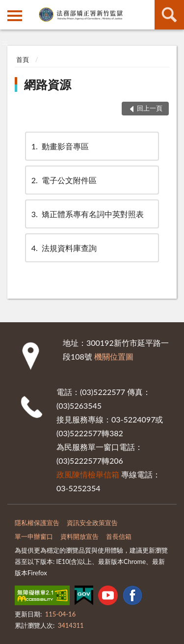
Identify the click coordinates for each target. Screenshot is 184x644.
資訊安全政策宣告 (92, 523)
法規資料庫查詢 (63, 248)
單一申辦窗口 (34, 536)
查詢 (169, 15)
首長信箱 (119, 536)
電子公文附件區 (63, 180)
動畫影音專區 (59, 146)
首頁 (23, 59)
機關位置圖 (114, 356)
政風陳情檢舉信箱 (88, 474)
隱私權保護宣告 (37, 523)
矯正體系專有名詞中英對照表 (87, 214)
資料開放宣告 (79, 536)
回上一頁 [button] (150, 108)
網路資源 (48, 84)
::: (8, 7)
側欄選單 (15, 16)
